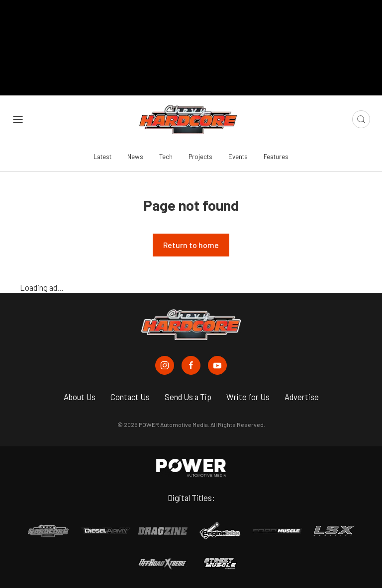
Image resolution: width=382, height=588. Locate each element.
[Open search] (361, 119)
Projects (200, 157)
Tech (166, 157)
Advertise (302, 397)
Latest (102, 157)
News (135, 157)
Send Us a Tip (188, 397)
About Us (80, 397)
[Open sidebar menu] (18, 120)
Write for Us (248, 397)
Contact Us (130, 397)
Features (276, 157)
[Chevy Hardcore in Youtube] (217, 365)
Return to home (191, 245)
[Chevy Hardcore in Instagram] (165, 365)
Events (238, 157)
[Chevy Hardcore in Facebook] (191, 365)
